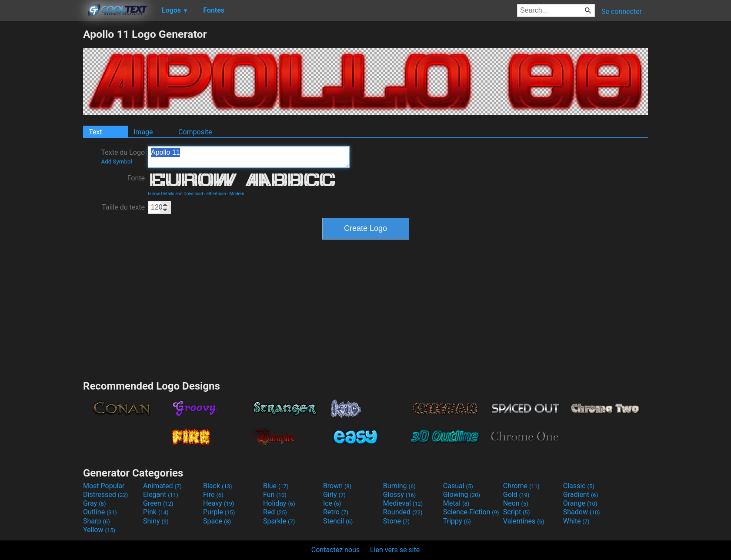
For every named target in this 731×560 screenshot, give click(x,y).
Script (517, 512)
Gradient (581, 495)
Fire (213, 495)
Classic (579, 486)
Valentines (524, 521)
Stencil (338, 521)
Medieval (403, 503)
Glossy (400, 495)
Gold (516, 495)
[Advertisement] (41, 158)
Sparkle (279, 521)
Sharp (97, 521)
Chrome (521, 486)
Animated (162, 486)
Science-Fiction (471, 512)
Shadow (582, 512)
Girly (334, 495)
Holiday (279, 503)
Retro (336, 512)
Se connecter (622, 12)
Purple (219, 512)
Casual (458, 486)
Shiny (156, 521)
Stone (396, 521)
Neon (516, 503)
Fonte (136, 178)
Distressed (105, 495)
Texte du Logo (123, 157)
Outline (100, 512)
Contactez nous (335, 550)
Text (95, 132)
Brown (337, 486)
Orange (580, 503)
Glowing (462, 495)
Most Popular (104, 486)
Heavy (219, 503)
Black (218, 486)
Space (217, 521)
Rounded (403, 512)
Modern (237, 194)
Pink (156, 512)
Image (143, 132)
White (576, 521)
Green (158, 503)
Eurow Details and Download (175, 194)
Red (275, 512)
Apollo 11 (249, 157)
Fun (275, 495)
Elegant (161, 495)
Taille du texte (123, 207)
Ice (332, 503)
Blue (276, 486)
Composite (195, 132)
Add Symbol (116, 162)
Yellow (99, 530)
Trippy (457, 521)
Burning (399, 486)
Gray (94, 503)
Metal (456, 503)
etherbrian (216, 194)
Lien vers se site (395, 550)
